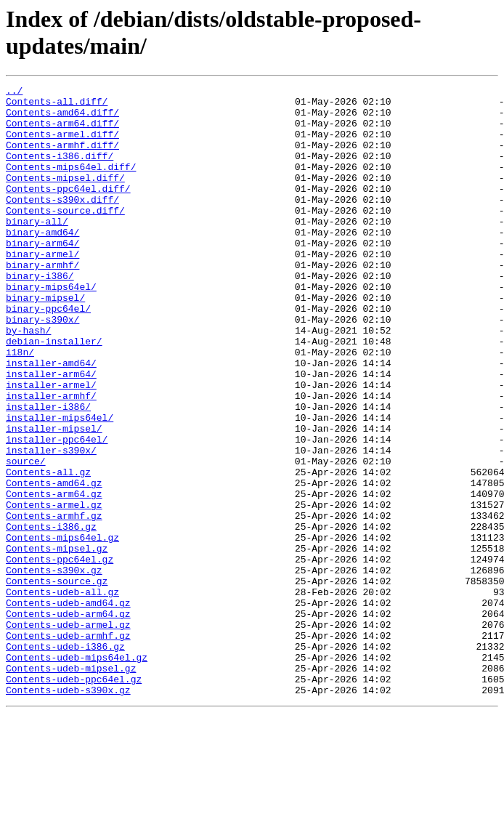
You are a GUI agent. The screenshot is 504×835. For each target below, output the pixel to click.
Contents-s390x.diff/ (62, 223)
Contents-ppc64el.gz (60, 655)
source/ (26, 537)
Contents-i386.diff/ (60, 171)
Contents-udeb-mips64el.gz (77, 773)
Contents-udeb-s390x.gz (68, 812)
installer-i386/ (48, 472)
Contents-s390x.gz (54, 668)
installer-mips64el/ (60, 485)
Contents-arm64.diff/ (62, 132)
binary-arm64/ (42, 275)
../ (14, 92)
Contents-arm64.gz (54, 576)
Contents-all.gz (48, 550)
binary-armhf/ (42, 302)
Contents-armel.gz (54, 589)
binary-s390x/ (42, 367)
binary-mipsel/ (45, 341)
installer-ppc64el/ (57, 511)
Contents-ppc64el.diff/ (68, 210)
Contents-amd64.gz (54, 563)
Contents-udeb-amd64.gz (68, 707)
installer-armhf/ (51, 459)
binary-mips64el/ (51, 328)
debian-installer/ (54, 393)
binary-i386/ (40, 315)
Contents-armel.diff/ (62, 145)
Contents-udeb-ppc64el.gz (74, 799)
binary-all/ (37, 249)
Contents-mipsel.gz (57, 642)
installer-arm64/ (51, 432)
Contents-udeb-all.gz (62, 694)
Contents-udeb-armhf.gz (68, 746)
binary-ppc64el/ (48, 354)
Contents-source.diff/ (65, 236)
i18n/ (20, 406)
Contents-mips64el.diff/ (71, 184)
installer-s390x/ (51, 524)
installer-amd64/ (51, 419)
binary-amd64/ (42, 262)
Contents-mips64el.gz (62, 629)
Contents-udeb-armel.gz (68, 733)
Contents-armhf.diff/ (62, 158)
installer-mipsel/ (54, 498)
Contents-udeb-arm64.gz (68, 720)
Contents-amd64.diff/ (62, 118)
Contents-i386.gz (51, 616)
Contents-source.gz (57, 681)
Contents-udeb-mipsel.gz (71, 786)
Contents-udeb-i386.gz (65, 759)
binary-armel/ (42, 289)
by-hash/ (28, 380)
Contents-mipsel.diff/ (65, 197)
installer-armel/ (51, 445)
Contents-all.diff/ (57, 105)
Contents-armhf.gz (54, 602)
